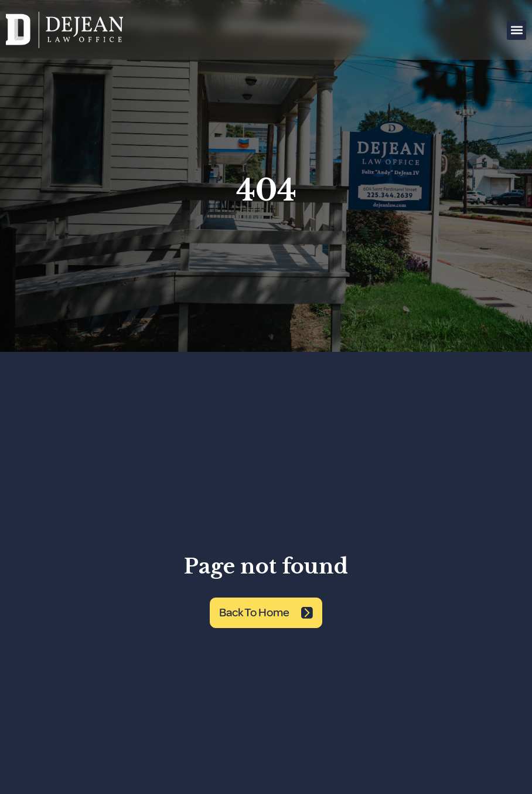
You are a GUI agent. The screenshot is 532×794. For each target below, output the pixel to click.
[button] (516, 30)
